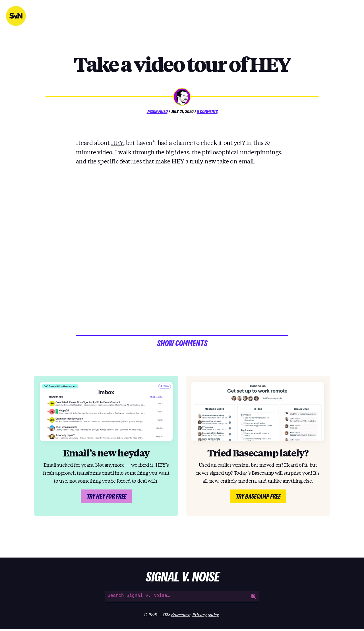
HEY (117, 142)
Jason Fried (157, 111)
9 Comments (207, 111)
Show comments (182, 344)
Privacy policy (205, 616)
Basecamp (181, 616)
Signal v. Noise (16, 16)
